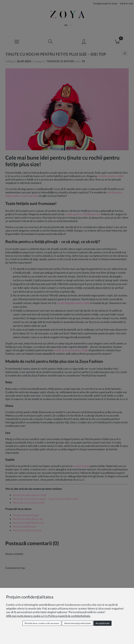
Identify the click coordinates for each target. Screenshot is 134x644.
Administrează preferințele (77, 623)
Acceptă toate (102, 623)
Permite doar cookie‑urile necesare (42, 623)
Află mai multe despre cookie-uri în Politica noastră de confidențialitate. (48, 616)
